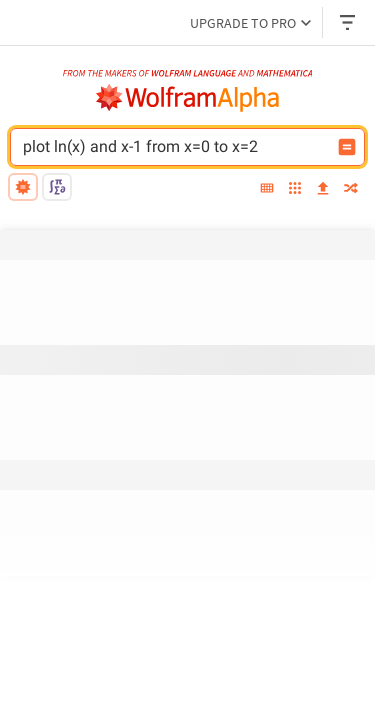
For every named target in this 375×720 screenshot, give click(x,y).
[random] (351, 190)
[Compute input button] (347, 147)
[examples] (295, 190)
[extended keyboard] (267, 189)
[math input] (57, 187)
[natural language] (23, 187)
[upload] (323, 189)
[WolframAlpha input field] (186, 147)
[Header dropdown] (349, 22)
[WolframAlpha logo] (188, 98)
